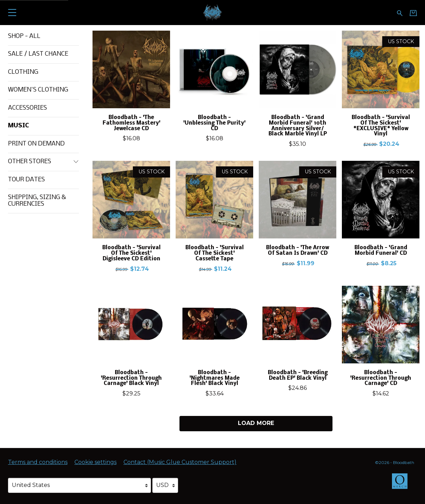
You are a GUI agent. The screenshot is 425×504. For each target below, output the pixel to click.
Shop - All (24, 36)
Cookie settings (95, 462)
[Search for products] (400, 12)
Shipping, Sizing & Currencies (37, 201)
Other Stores (43, 162)
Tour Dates (26, 180)
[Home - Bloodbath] (213, 12)
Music (18, 126)
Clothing (23, 72)
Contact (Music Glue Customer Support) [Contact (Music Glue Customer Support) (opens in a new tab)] (180, 462)
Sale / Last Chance (38, 54)
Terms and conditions (38, 462)
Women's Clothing (38, 90)
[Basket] (413, 13)
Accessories (27, 108)
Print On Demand (36, 144)
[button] (12, 12)
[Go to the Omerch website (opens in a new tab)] (403, 485)
